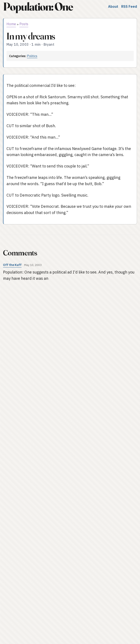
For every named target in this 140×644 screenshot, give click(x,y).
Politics (32, 56)
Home (11, 24)
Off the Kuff (12, 265)
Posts (24, 24)
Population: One (38, 7)
